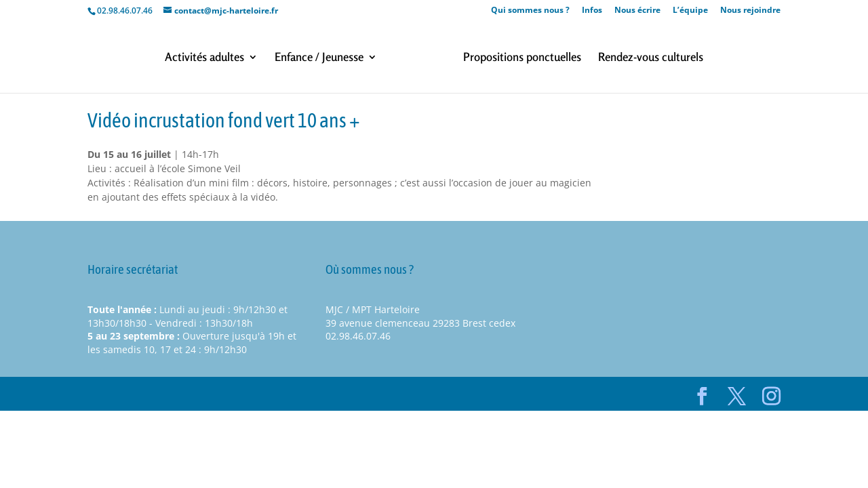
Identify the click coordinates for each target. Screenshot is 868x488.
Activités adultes (204, 58)
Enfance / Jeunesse (319, 58)
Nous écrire (637, 11)
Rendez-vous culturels (651, 58)
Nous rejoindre (750, 11)
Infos (592, 11)
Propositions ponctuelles (522, 58)
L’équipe (690, 11)
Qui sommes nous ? (530, 11)
